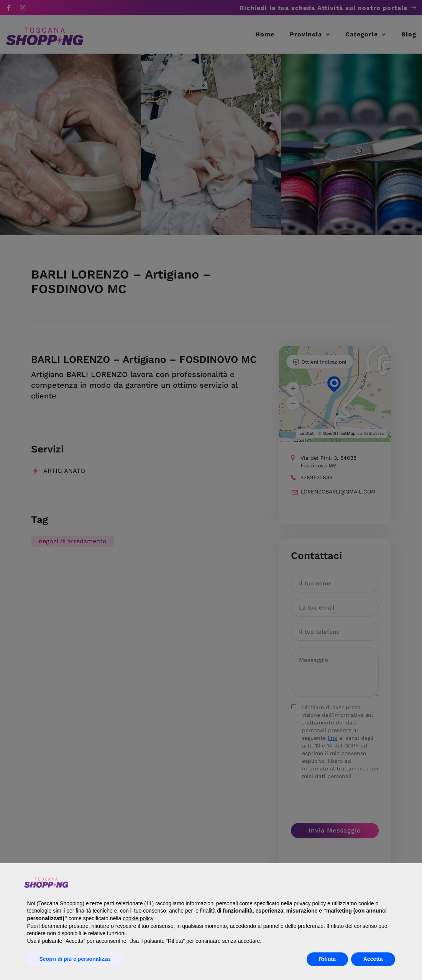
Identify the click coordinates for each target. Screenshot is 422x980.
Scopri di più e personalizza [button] (75, 959)
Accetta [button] (373, 959)
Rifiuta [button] (327, 959)
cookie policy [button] (138, 918)
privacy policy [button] (310, 903)
